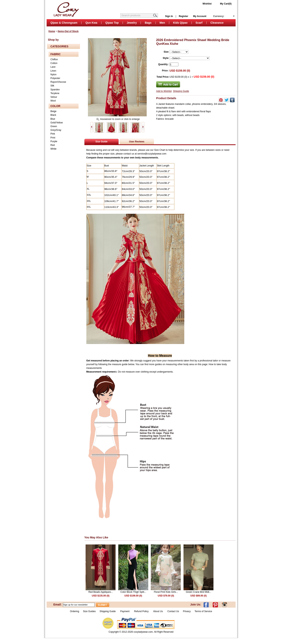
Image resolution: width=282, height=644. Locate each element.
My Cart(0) (226, 4)
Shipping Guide (181, 91)
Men (162, 23)
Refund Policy (141, 611)
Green (54, 126)
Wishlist (207, 4)
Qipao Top (112, 23)
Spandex (55, 90)
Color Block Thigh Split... (133, 592)
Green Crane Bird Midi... (198, 592)
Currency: (219, 16)
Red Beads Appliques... (101, 592)
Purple (54, 141)
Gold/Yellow (57, 123)
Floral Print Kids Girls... (166, 592)
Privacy (187, 611)
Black (53, 115)
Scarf (199, 23)
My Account (200, 16)
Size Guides (89, 611)
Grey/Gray (56, 130)
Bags (148, 23)
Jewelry (132, 23)
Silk (52, 86)
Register (183, 16)
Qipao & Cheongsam (64, 23)
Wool (53, 101)
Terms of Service (203, 611)
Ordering (75, 611)
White (54, 149)
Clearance (217, 23)
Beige (54, 111)
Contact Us (173, 611)
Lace (53, 67)
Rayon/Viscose (58, 82)
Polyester (55, 78)
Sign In (169, 16)
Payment (125, 611)
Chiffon (54, 59)
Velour (54, 97)
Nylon (54, 75)
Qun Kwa (91, 23)
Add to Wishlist (164, 91)
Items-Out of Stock (68, 31)
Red (53, 145)
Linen (53, 71)
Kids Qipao (180, 23)
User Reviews (137, 142)
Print (53, 138)
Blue (53, 119)
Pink (53, 134)
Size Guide (101, 142)
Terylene (55, 93)
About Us (158, 611)
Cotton (54, 63)
